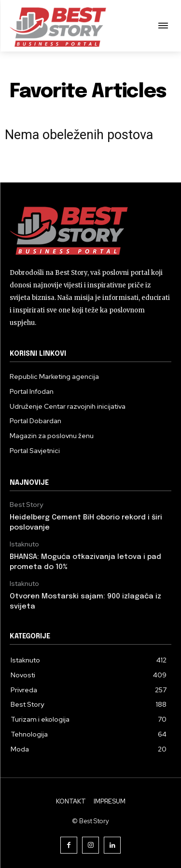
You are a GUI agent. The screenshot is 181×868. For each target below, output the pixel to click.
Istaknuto (24, 544)
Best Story (26, 505)
